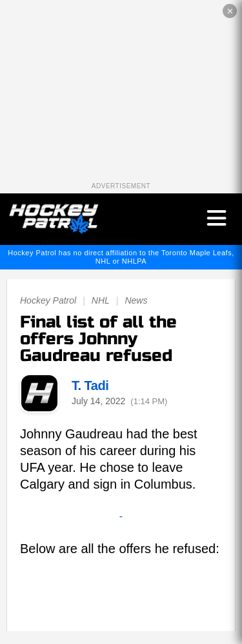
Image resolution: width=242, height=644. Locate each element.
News (136, 300)
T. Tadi (90, 385)
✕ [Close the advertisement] (230, 11)
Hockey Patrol (48, 300)
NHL (101, 300)
